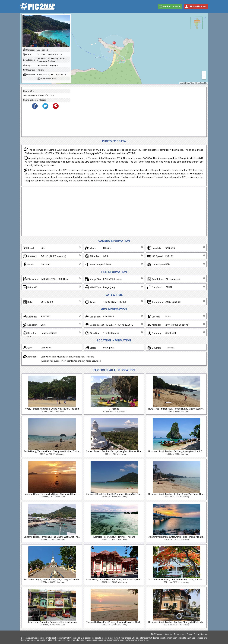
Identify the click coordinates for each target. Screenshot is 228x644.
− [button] (204, 77)
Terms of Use (180, 634)
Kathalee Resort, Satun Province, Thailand (114, 537)
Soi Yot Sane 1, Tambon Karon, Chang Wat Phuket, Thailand (116, 451)
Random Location (172, 7)
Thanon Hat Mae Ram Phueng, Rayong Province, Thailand (115, 622)
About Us (168, 634)
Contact (204, 634)
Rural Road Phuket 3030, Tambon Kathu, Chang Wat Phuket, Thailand (183, 409)
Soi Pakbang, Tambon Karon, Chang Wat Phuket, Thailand (53, 451)
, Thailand (114, 409)
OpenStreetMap (202, 83)
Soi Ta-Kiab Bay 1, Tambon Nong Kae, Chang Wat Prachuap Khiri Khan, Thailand (63, 580)
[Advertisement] (137, 112)
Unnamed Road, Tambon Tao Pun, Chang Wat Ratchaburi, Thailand (182, 622)
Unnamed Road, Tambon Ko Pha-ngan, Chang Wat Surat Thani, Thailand (122, 494)
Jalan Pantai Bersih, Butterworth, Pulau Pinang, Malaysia (177, 537)
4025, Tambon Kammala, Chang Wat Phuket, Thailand (52, 409)
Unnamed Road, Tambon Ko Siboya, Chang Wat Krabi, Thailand (55, 494)
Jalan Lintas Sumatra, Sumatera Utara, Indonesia (52, 622)
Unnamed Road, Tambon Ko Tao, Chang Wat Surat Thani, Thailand (181, 494)
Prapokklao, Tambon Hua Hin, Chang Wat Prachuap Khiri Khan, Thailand (121, 580)
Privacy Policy (193, 634)
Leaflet (182, 83)
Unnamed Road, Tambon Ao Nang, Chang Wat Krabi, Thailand (179, 451)
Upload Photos (198, 7)
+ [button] (204, 73)
